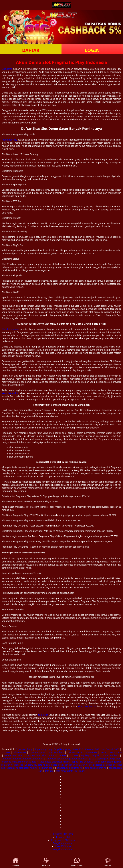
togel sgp (85, 756)
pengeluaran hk (92, 762)
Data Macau (116, 752)
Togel (82, 771)
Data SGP (78, 749)
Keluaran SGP (92, 749)
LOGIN (92, 50)
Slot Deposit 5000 (110, 749)
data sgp (87, 759)
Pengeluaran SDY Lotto (63, 840)
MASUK (15, 862)
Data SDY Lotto (63, 846)
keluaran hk (37, 759)
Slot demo (7, 69)
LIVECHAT (108, 862)
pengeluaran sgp (73, 759)
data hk (7, 759)
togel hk (97, 756)
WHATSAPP (77, 862)
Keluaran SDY (63, 837)
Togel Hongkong (24, 749)
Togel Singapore (37, 752)
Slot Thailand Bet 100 (29, 756)
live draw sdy (30, 765)
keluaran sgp (46, 768)
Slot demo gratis (10, 329)
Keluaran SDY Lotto (63, 834)
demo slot (43, 715)
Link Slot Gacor (74, 752)
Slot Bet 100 (10, 756)
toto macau (25, 762)
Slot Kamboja (49, 756)
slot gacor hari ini (87, 707)
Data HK (104, 752)
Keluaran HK (91, 752)
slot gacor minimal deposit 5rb (68, 762)
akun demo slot (10, 393)
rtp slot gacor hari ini (65, 765)
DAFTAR (31, 50)
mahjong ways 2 (10, 762)
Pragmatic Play (9, 140)
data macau (62, 771)
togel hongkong (111, 756)
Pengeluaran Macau (63, 843)
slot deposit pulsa (55, 759)
